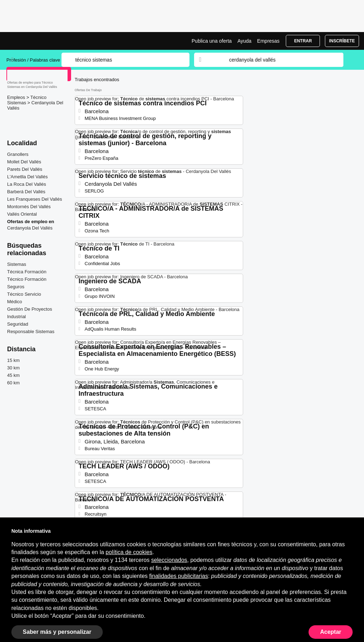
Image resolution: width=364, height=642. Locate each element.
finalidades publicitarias (179, 576)
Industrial (17, 317)
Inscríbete (342, 41)
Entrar (303, 41)
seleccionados (169, 560)
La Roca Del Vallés (27, 184)
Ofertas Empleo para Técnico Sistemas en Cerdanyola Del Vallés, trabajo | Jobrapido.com (33, 41)
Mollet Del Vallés (24, 162)
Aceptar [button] (331, 632)
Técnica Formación (27, 272)
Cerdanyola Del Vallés (30, 228)
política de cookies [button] (129, 552)
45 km (13, 375)
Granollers (18, 154)
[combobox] (279, 60)
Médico (15, 302)
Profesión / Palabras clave (33, 60)
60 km (13, 383)
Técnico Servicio (24, 294)
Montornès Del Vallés (29, 207)
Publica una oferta (212, 41)
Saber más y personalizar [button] (57, 632)
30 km (13, 368)
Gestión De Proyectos (30, 309)
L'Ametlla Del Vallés (27, 177)
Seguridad (18, 324)
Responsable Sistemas (31, 331)
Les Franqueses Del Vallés (34, 199)
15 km (13, 360)
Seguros (16, 287)
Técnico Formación (27, 279)
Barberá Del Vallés (26, 192)
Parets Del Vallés (25, 169)
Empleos (17, 97)
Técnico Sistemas (27, 100)
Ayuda (244, 41)
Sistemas (17, 264)
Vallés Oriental (22, 214)
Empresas (268, 41)
